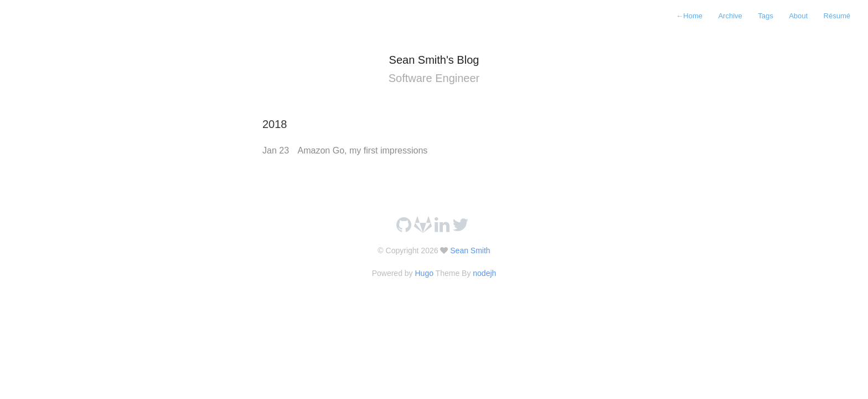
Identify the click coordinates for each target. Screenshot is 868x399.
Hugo (424, 273)
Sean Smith (469, 250)
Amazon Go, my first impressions (363, 150)
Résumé (837, 16)
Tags (765, 16)
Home (689, 16)
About (798, 16)
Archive (730, 16)
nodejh (484, 273)
